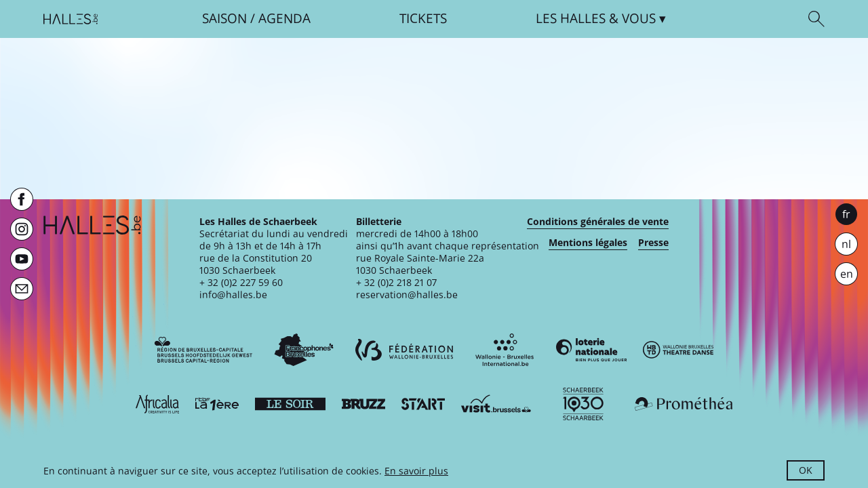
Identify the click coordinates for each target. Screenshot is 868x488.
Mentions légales (588, 243)
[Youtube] (22, 259)
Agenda (284, 19)
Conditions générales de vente (598, 222)
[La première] (217, 404)
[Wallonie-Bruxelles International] (505, 350)
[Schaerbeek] (583, 404)
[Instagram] (22, 229)
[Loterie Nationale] (591, 350)
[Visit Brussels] (496, 404)
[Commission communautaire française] (304, 350)
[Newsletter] (22, 289)
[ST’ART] (423, 404)
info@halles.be (233, 294)
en (847, 274)
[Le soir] (290, 404)
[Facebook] (22, 199)
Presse (653, 243)
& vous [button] (596, 19)
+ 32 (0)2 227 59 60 (241, 282)
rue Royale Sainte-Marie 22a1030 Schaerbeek (420, 264)
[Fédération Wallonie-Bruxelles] (404, 350)
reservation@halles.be (407, 294)
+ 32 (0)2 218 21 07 (396, 282)
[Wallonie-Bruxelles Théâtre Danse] (678, 350)
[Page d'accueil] (71, 19)
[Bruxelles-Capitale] (203, 350)
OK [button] (806, 470)
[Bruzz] (363, 404)
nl (846, 244)
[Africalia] (157, 404)
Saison (224, 19)
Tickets (423, 19)
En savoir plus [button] (416, 471)
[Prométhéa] (684, 404)
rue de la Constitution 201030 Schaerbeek (256, 264)
